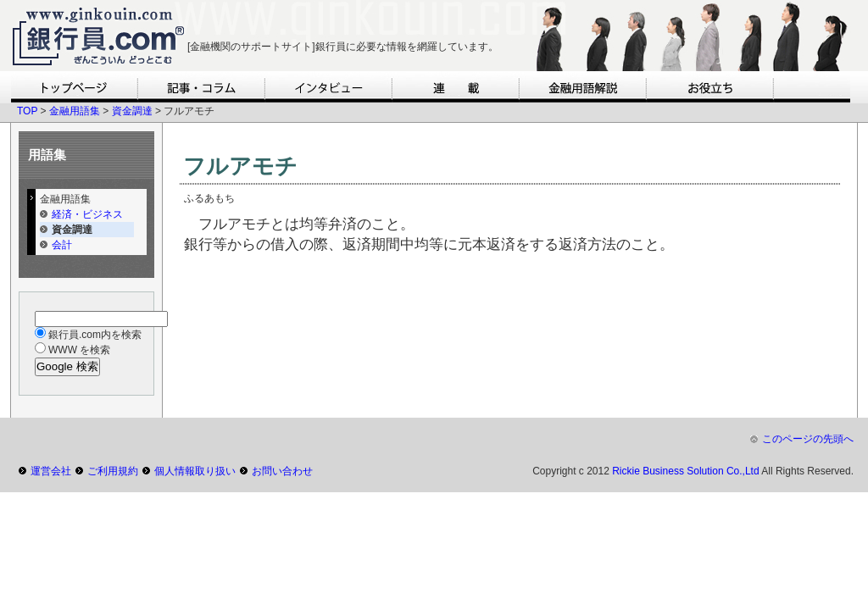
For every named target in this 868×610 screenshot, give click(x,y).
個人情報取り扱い (195, 471)
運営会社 (51, 471)
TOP (27, 111)
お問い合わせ (282, 471)
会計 (62, 245)
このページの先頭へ (808, 439)
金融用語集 (75, 111)
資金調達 (132, 111)
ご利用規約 (113, 471)
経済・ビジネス (87, 214)
